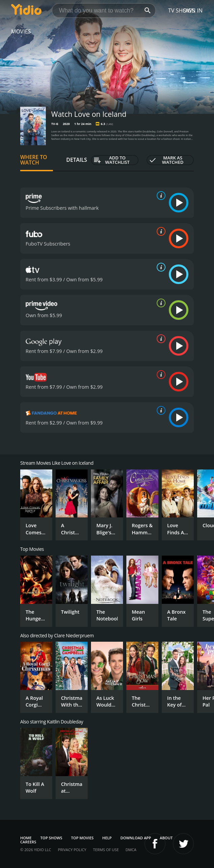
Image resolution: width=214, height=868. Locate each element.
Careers (28, 842)
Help (107, 838)
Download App (136, 838)
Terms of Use (106, 850)
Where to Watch (34, 160)
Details (77, 160)
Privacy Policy (72, 850)
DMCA (131, 850)
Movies (21, 31)
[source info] (160, 196)
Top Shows (51, 838)
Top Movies (82, 838)
